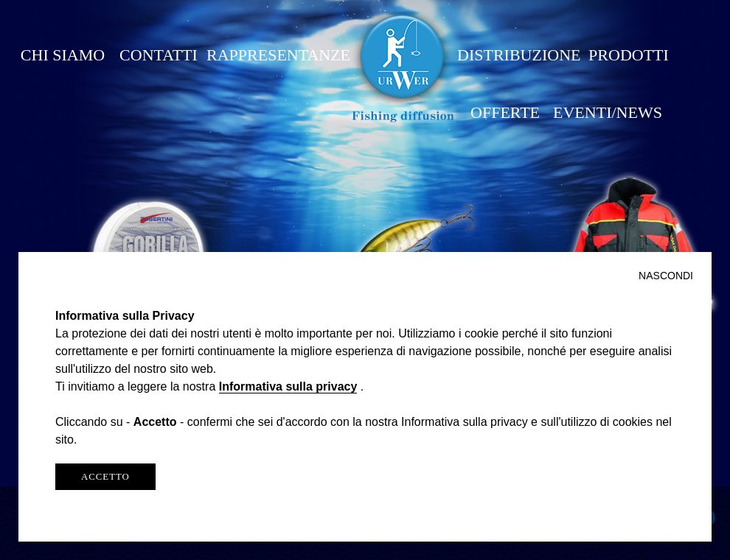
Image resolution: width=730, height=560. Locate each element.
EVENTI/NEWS (608, 112)
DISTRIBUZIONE (519, 55)
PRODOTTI (629, 55)
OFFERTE (505, 112)
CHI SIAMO (63, 55)
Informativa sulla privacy (288, 386)
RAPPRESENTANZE (278, 55)
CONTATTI (159, 55)
